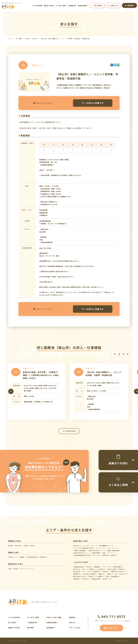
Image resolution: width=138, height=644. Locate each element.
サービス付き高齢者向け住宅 (83, 548)
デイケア (111, 553)
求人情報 (19, 39)
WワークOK (87, 572)
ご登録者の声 (72, 6)
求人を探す (97, 5)
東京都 (11, 546)
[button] (111, 354)
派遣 (10, 569)
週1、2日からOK (121, 574)
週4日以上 (77, 569)
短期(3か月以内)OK (118, 572)
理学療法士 (43, 557)
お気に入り (113, 5)
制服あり (122, 569)
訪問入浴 (114, 555)
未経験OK (100, 576)
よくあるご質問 (61, 6)
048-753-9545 (45, 248)
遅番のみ (102, 574)
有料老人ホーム (79, 546)
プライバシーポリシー (17, 641)
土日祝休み (101, 569)
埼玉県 (27, 39)
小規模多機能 (96, 553)
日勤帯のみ (97, 572)
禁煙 (107, 576)
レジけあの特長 (37, 6)
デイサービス (100, 548)
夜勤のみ (106, 572)
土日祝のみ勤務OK (90, 574)
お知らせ (72, 623)
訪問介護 (105, 555)
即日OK (89, 567)
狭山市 (35, 39)
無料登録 (129, 5)
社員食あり (77, 579)
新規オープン (108, 579)
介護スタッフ (13, 557)
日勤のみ (92, 576)
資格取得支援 (96, 579)
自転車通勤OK (118, 567)
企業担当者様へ (83, 6)
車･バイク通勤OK (89, 569)
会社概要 (51, 628)
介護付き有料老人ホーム (96, 551)
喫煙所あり (77, 574)
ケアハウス (96, 555)
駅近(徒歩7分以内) (80, 576)
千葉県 (26, 546)
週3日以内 (77, 572)
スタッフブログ (75, 628)
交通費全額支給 (79, 567)
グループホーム (92, 546)
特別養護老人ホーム (106, 546)
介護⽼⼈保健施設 (80, 551)
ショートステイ (113, 548)
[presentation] (11, 391)
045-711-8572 (112, 617)
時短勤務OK (115, 576)
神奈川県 (18, 546)
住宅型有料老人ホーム (81, 553)
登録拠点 (72, 617)
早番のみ (110, 574)
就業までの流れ (49, 6)
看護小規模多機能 (113, 551)
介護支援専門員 (32, 557)
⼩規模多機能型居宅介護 (82, 555)
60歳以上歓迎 (112, 569)
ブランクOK (106, 567)
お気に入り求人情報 (54, 617)
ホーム (11, 39)
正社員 (16, 569)
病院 (104, 553)
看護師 (22, 557)
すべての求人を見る (69, 431)
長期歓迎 (97, 567)
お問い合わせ (111, 628)
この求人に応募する (93, 103)
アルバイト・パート (27, 569)
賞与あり (86, 579)
